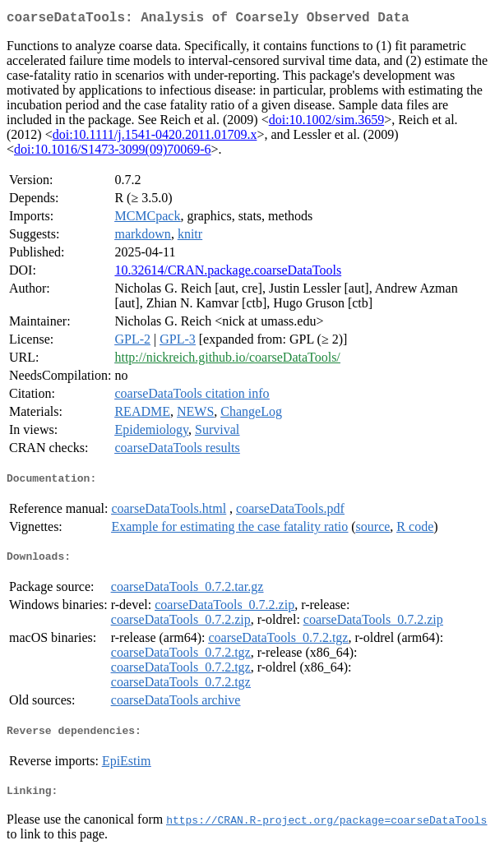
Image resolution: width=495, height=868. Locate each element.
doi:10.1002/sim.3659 (326, 123)
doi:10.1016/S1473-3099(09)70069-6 (113, 152)
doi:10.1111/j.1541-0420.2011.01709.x (155, 138)
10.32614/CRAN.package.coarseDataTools (228, 273)
